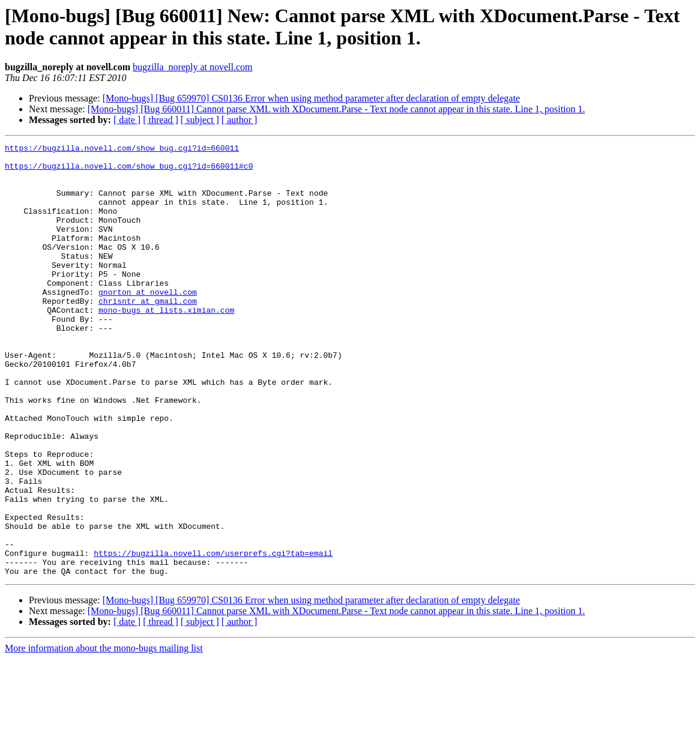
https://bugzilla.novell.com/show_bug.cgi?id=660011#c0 (129, 171)
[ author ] (240, 120)
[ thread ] (161, 120)
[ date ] (127, 120)
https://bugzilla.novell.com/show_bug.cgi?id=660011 (122, 149)
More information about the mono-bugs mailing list (104, 734)
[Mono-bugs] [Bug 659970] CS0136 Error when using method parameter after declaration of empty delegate (311, 98)
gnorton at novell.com (148, 322)
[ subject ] (200, 120)
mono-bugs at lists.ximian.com (166, 344)
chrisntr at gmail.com (148, 333)
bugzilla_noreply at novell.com (193, 67)
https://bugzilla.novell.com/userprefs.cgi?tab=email (213, 636)
